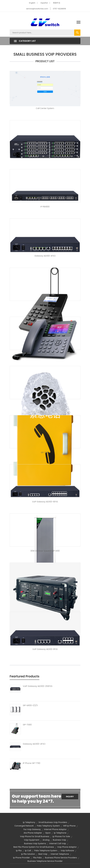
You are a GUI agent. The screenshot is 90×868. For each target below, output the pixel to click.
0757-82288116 (59, 9)
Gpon (48, 833)
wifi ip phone (69, 826)
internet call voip (58, 843)
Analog (46, 840)
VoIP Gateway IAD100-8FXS (45, 649)
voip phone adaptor (67, 847)
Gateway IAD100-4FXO (45, 256)
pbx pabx (37, 858)
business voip (59, 840)
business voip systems (35, 843)
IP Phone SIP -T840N (45, 354)
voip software (67, 851)
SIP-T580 (27, 725)
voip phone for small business (35, 836)
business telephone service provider (45, 861)
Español (44, 3)
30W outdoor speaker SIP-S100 (45, 551)
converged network (24, 826)
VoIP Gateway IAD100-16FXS (45, 502)
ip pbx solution (28, 854)
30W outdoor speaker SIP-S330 (45, 403)
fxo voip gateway (32, 829)
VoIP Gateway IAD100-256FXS (38, 686)
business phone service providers (61, 858)
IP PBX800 (45, 207)
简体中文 (57, 3)
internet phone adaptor (55, 829)
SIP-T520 (45, 305)
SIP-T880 (45, 452)
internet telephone (60, 854)
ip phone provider (21, 858)
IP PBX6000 (45, 157)
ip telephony (29, 822)
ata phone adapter (33, 833)
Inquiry (70, 797)
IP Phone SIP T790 (32, 763)
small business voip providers (53, 822)
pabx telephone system (46, 851)
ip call (28, 851)
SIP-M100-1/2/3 (30, 705)
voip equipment (32, 840)
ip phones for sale (61, 836)
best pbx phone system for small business (34, 847)
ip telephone (60, 833)
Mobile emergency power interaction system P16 (45, 600)
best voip (43, 854)
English (32, 3)
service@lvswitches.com (37, 9)
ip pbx (19, 851)
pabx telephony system (48, 826)
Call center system (45, 108)
